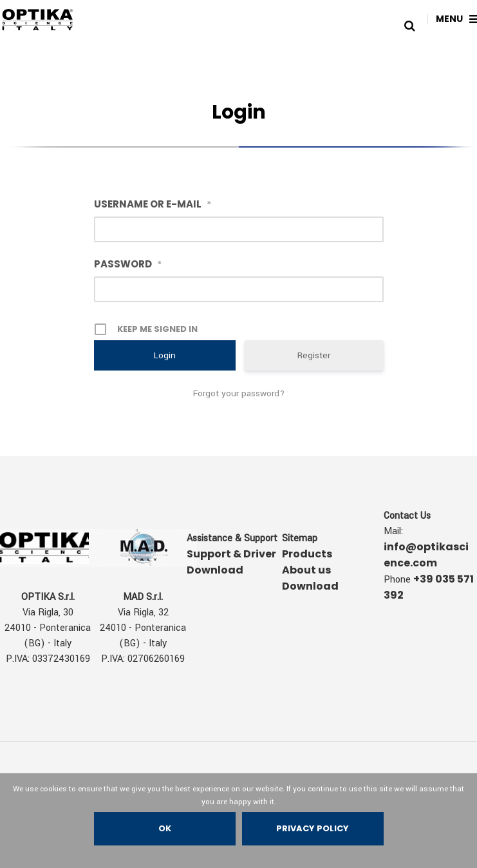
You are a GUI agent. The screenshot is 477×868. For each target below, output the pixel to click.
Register (314, 355)
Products (307, 554)
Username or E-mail (153, 204)
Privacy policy (313, 828)
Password (128, 264)
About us (306, 570)
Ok (165, 828)
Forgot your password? (239, 393)
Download (310, 586)
